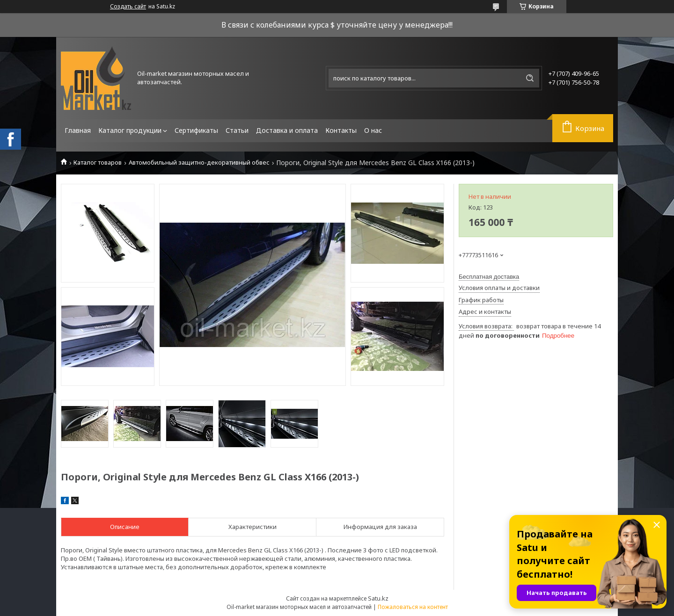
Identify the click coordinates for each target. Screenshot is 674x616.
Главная (78, 130)
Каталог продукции (130, 130)
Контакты (341, 130)
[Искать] (530, 78)
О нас (373, 130)
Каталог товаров (98, 163)
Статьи (237, 130)
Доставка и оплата (287, 130)
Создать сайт (128, 7)
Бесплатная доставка (489, 277)
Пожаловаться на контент (413, 607)
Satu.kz (378, 598)
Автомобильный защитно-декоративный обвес (199, 163)
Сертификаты (196, 130)
